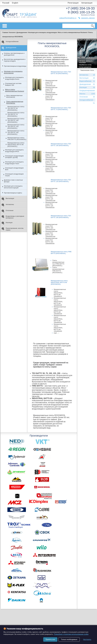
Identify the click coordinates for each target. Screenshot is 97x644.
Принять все (50, 639)
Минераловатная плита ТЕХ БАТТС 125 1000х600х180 (51, 198)
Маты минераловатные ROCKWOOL (14, 96)
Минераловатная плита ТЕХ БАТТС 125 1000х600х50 (51, 205)
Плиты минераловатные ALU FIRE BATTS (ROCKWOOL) (58, 263)
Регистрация (73, 3)
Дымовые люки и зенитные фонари (13, 181)
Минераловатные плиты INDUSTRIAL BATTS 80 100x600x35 (60, 319)
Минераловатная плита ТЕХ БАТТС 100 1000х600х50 (51, 169)
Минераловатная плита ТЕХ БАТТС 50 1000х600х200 (51, 90)
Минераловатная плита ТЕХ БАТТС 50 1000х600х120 (51, 83)
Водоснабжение (87, 81)
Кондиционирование (87, 91)
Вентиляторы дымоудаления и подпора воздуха (15, 60)
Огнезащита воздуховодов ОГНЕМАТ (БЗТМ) (14, 157)
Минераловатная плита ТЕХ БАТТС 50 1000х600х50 (51, 97)
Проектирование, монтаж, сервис (13, 229)
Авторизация (87, 3)
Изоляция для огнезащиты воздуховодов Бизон (14, 78)
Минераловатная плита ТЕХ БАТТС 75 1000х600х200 (51, 126)
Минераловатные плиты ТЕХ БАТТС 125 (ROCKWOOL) (16, 126)
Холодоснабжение (10, 42)
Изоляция (7, 223)
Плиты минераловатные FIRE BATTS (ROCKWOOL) (58, 270)
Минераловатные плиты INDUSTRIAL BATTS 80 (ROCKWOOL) (16, 145)
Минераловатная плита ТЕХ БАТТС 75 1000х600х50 (51, 133)
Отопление (8, 211)
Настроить (87, 639)
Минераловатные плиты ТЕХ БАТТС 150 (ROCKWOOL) (16, 132)
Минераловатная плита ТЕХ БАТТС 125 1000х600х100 (51, 191)
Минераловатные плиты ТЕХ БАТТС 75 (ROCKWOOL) (16, 114)
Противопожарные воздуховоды (15, 66)
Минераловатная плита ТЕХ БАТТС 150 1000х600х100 (51, 227)
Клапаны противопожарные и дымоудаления (14, 54)
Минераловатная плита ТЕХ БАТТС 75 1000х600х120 (51, 119)
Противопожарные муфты (13, 193)
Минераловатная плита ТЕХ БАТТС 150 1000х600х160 (51, 234)
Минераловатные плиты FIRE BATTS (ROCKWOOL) (17, 139)
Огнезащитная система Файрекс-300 (13, 84)
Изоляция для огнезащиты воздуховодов (13, 72)
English (15, 3)
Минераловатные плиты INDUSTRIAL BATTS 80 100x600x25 (60, 302)
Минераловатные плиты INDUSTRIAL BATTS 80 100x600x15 (60, 293)
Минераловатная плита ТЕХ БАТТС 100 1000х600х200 (51, 162)
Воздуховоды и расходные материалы (13, 217)
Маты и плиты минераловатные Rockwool (15, 90)
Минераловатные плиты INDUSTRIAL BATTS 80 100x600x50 (60, 328)
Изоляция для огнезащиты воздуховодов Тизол (14, 163)
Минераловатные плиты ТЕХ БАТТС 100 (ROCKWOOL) (16, 120)
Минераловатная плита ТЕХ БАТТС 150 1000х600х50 (51, 241)
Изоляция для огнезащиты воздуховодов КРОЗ (14, 151)
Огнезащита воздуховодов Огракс (14, 175)
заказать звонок (88, 18)
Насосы (86, 94)
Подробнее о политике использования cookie (71, 634)
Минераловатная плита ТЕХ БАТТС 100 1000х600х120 (51, 155)
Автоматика (8, 205)
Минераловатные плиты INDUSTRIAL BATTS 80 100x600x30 (60, 310)
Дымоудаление (9, 48)
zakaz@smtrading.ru (68, 18)
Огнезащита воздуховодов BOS (14, 169)
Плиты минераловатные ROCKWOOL (15, 102)
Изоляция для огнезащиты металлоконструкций (13, 187)
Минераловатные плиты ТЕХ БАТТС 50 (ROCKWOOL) (16, 108)
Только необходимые (69, 639)
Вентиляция (8, 199)
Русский (6, 3)
